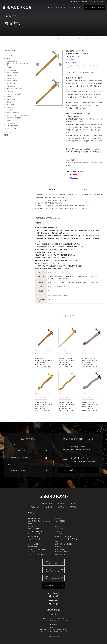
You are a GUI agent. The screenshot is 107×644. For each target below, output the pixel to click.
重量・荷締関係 (10, 86)
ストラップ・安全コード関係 (13, 89)
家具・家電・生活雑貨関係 (12, 118)
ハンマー (78, 68)
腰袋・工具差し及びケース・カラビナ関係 (16, 64)
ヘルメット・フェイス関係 (12, 94)
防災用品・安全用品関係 (12, 113)
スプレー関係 (9, 105)
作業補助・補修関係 (11, 81)
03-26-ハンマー (80, 66)
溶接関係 (8, 97)
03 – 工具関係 (69, 66)
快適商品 (8, 121)
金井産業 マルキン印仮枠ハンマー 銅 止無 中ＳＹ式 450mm (44, 363)
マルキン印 (69, 68)
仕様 (86, 189)
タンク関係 (8, 110)
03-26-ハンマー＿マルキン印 (93, 66)
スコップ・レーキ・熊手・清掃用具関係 (16, 115)
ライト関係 (8, 91)
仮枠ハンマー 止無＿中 (92, 68)
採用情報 (100, 2)
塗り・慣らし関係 (10, 83)
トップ (34, 503)
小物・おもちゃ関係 (11, 128)
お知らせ (92, 2)
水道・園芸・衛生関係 (11, 126)
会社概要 (85, 2)
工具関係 (8, 68)
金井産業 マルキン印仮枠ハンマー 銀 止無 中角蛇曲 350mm (90, 406)
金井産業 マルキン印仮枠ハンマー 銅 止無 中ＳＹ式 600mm (67, 363)
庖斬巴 (6, 135)
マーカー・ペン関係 (11, 76)
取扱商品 (51, 7)
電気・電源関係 (10, 99)
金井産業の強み (75, 2)
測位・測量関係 (10, 78)
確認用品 (8, 102)
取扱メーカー (61, 7)
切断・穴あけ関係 (10, 70)
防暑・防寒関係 (10, 123)
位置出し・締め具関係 (11, 73)
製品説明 (52, 189)
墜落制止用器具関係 (11, 61)
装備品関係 (8, 107)
